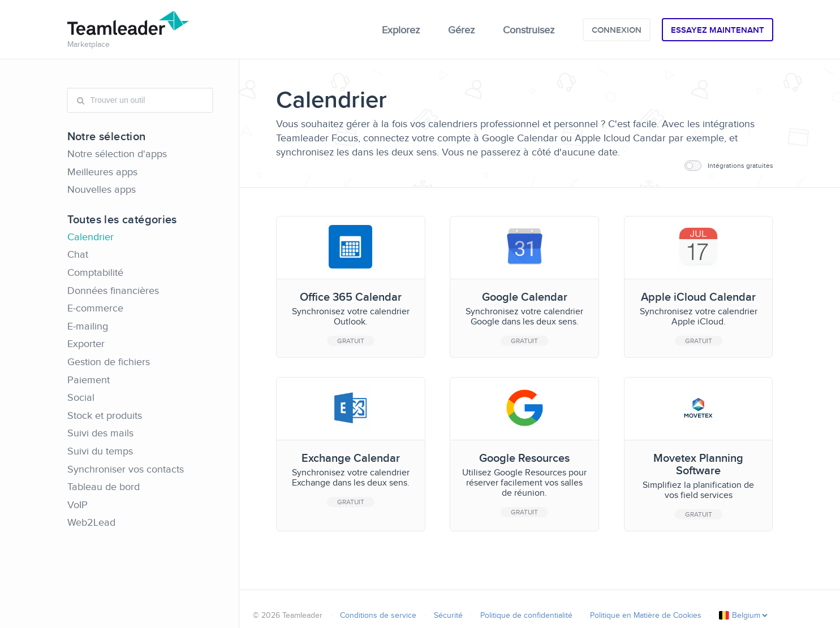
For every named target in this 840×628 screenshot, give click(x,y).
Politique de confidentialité (526, 615)
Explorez (401, 30)
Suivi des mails (100, 433)
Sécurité (448, 615)
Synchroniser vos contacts (126, 469)
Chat (78, 254)
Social (81, 397)
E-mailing (88, 326)
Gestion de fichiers (109, 362)
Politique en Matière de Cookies (646, 615)
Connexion (617, 30)
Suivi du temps (100, 451)
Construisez (529, 30)
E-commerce (95, 308)
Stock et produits (105, 415)
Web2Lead (91, 522)
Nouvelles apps (102, 189)
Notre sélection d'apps (117, 154)
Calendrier (91, 237)
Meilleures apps (102, 172)
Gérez (461, 30)
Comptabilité (95, 272)
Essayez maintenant (718, 30)
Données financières (113, 291)
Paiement (89, 380)
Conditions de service (378, 615)
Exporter (86, 344)
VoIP (77, 505)
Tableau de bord (104, 487)
